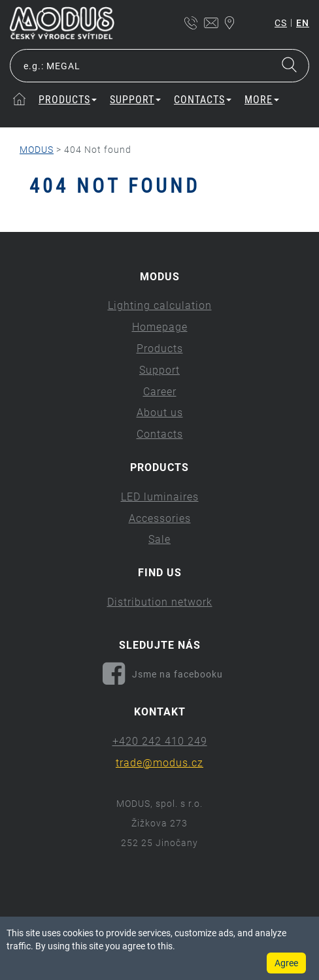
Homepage (160, 327)
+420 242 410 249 (160, 741)
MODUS (37, 150)
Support (135, 100)
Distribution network (160, 602)
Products (68, 100)
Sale (159, 539)
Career (160, 392)
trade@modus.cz (159, 763)
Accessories (160, 518)
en (303, 23)
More (262, 100)
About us (160, 413)
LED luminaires (160, 497)
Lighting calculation (160, 305)
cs (281, 23)
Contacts (203, 100)
